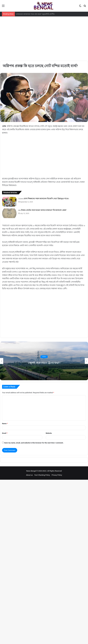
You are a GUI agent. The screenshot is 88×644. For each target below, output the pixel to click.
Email (5, 433)
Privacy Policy (57, 475)
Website (49, 433)
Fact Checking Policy (42, 475)
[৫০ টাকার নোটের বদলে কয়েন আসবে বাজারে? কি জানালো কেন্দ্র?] (9, 213)
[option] (44, 361)
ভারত (44, 357)
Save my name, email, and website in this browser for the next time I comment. (34, 443)
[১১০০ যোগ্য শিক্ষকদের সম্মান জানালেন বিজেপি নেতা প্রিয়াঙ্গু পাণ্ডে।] (9, 202)
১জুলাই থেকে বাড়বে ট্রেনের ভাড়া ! (44, 363)
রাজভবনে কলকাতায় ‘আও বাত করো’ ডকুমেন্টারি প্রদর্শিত (35, 14)
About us (29, 475)
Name (5, 424)
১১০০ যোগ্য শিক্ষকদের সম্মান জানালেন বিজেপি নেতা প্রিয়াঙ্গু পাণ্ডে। (44, 199)
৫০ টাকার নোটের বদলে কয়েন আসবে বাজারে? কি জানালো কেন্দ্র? (42, 210)
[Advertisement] (44, 36)
